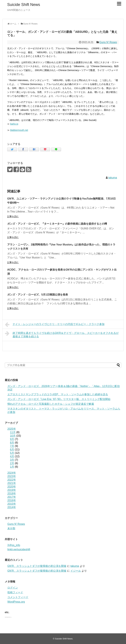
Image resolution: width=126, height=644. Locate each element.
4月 (12, 456)
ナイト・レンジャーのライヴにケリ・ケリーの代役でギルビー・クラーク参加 (55, 325)
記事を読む (13, 216)
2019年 (12, 490)
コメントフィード (18, 597)
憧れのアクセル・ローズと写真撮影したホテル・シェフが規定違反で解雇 (51, 404)
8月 (12, 443)
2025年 (12, 429)
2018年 (12, 493)
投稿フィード (15, 592)
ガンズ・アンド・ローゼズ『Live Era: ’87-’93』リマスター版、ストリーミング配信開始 (59, 399)
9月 (12, 439)
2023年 (12, 476)
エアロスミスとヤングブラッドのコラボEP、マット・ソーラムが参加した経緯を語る (58, 394)
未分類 (11, 528)
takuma (113, 178)
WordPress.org (16, 602)
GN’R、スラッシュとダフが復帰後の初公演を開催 (37, 566)
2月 (12, 463)
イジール (76, 571)
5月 (12, 453)
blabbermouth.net (19, 130)
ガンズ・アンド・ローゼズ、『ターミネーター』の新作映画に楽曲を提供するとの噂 (57, 224)
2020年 (12, 487)
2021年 (12, 483)
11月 (13, 432)
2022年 (12, 480)
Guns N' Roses (108, 42)
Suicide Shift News (24, 5)
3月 (12, 460)
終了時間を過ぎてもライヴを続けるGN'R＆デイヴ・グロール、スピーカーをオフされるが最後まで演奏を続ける (62, 334)
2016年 (12, 500)
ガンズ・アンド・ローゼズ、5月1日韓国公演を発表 (38, 295)
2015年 (12, 504)
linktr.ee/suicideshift (19, 549)
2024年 (12, 473)
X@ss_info (14, 545)
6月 (12, 449)
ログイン (13, 588)
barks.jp (14, 124)
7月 (12, 446)
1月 (12, 467)
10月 (13, 436)
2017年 (12, 497)
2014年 (12, 507)
